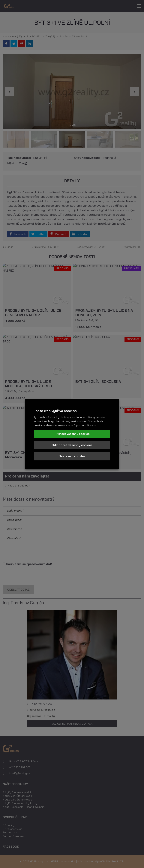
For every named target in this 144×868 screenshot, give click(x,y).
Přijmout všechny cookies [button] (72, 434)
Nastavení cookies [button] (72, 456)
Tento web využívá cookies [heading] (55, 411)
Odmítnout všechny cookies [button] (72, 445)
